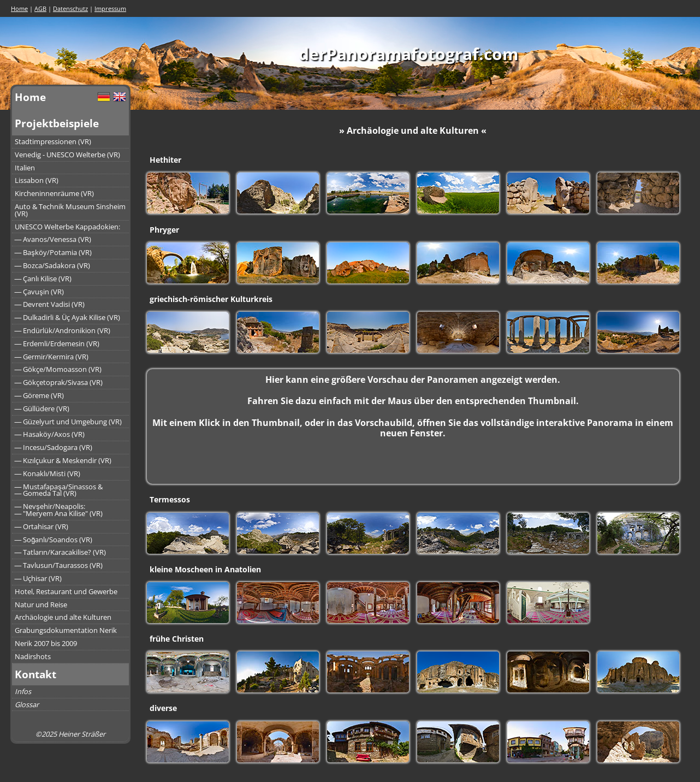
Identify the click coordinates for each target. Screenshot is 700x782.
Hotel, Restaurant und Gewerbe (66, 591)
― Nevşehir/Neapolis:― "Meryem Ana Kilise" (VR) (59, 510)
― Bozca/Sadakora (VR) (53, 265)
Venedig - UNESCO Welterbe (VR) (67, 155)
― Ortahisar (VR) (42, 526)
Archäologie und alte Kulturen (63, 617)
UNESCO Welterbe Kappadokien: (67, 227)
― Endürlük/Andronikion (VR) (63, 330)
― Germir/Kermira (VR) (52, 357)
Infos (23, 691)
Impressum (110, 8)
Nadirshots (33, 656)
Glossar (27, 704)
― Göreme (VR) (40, 395)
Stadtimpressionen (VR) (53, 141)
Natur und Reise (41, 605)
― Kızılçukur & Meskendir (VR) (63, 460)
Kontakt (35, 674)
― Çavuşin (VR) (39, 292)
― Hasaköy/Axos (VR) (50, 434)
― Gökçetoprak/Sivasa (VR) (59, 382)
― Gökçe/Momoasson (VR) (58, 369)
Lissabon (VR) (37, 180)
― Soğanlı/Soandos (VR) (54, 540)
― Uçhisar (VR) (38, 578)
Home (19, 8)
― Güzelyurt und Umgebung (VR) (69, 422)
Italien (25, 168)
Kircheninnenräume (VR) (54, 193)
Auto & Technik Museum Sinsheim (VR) (70, 210)
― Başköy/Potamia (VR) (53, 252)
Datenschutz (70, 8)
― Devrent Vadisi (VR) (50, 304)
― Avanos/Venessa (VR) (53, 239)
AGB (40, 8)
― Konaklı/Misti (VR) (48, 473)
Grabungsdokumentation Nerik (66, 630)
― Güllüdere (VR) (42, 408)
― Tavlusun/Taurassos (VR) (59, 565)
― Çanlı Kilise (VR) (43, 279)
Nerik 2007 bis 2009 (46, 643)
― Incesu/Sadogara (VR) (54, 447)
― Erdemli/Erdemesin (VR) (57, 343)
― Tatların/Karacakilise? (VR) (61, 552)
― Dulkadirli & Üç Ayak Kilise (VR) (68, 317)
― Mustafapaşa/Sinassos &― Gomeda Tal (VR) (59, 490)
